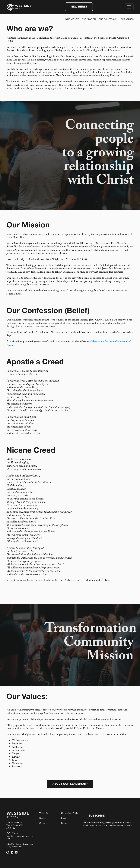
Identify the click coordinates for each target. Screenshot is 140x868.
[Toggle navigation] (129, 7)
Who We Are (72, 19)
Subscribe (97, 816)
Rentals (43, 818)
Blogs (64, 818)
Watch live (44, 813)
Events (64, 823)
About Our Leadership (70, 784)
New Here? (79, 7)
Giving (42, 823)
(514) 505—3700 (14, 847)
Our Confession (108, 19)
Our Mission (89, 19)
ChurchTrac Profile (70, 813)
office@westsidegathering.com (20, 844)
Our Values (127, 19)
